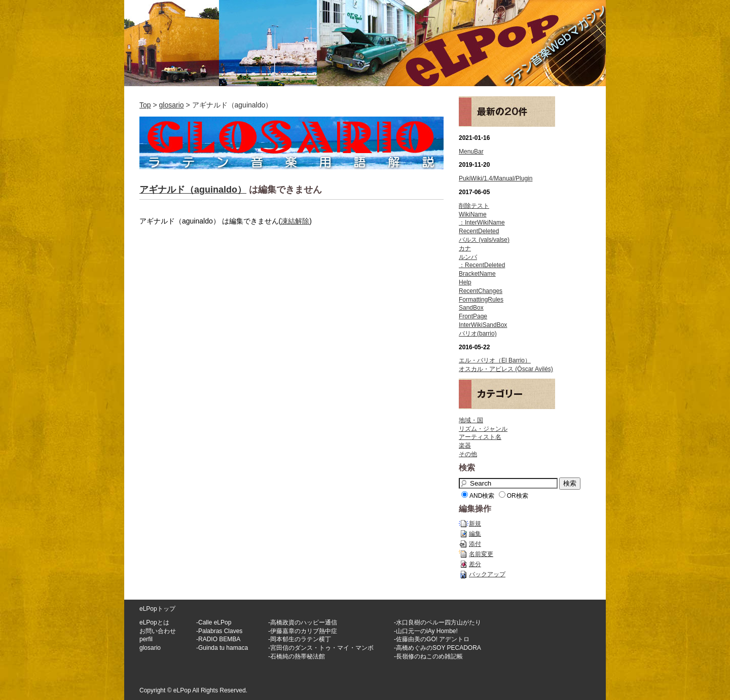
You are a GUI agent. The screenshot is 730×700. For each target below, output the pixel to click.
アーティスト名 (480, 437)
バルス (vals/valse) (484, 240)
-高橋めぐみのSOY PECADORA (437, 648)
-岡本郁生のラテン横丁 (300, 639)
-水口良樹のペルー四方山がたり (437, 622)
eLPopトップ (157, 609)
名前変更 (481, 554)
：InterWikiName (482, 223)
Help (465, 282)
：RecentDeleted (482, 265)
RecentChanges (481, 291)
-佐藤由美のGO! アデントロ (432, 639)
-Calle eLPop (214, 622)
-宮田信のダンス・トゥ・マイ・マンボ (321, 648)
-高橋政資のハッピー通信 (303, 622)
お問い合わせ (158, 631)
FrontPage (473, 316)
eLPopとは (154, 622)
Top (145, 105)
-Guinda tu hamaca (222, 648)
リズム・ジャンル (483, 429)
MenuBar (471, 152)
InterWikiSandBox (483, 325)
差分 (475, 564)
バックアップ (487, 574)
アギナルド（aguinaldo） (193, 190)
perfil (146, 639)
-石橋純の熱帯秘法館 (297, 656)
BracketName (477, 274)
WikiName (473, 214)
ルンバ (468, 257)
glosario (172, 105)
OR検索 (518, 496)
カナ (465, 248)
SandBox (471, 308)
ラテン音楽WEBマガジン (365, 43)
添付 (475, 544)
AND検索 (482, 496)
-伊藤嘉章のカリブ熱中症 (303, 631)
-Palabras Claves (219, 631)
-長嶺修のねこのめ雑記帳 (428, 656)
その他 (468, 454)
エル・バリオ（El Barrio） (495, 360)
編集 (475, 534)
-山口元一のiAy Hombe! (426, 631)
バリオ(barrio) (478, 334)
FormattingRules (481, 300)
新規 (475, 524)
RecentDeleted (479, 231)
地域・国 (471, 420)
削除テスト (474, 206)
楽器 (465, 446)
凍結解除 (295, 221)
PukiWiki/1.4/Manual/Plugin (496, 178)
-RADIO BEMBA (218, 639)
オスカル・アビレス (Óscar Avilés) (506, 369)
